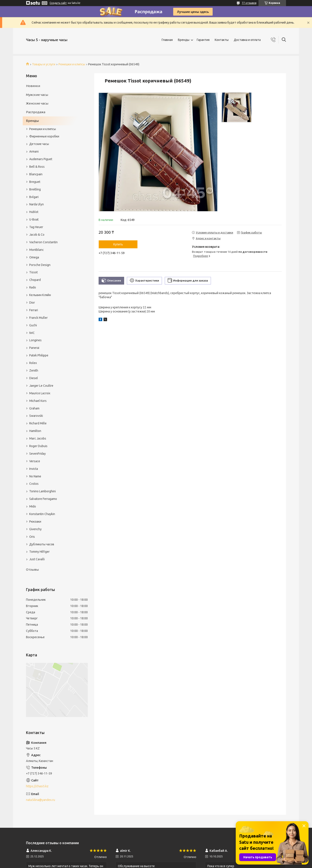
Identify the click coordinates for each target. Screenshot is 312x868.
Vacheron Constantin (43, 242)
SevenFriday (37, 454)
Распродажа (36, 112)
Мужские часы (37, 95)
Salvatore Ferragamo (43, 499)
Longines (35, 340)
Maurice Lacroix (40, 393)
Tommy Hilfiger (39, 552)
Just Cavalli (37, 559)
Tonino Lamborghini (42, 491)
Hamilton (35, 431)
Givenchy (35, 529)
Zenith (34, 370)
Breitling (35, 189)
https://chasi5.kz (37, 786)
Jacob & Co (37, 235)
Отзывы (32, 569)
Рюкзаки (35, 522)
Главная (167, 40)
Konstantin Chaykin (42, 514)
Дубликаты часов (42, 544)
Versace (35, 461)
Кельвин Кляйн (40, 295)
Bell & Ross (37, 167)
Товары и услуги (44, 64)
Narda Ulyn (37, 204)
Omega (34, 257)
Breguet (35, 182)
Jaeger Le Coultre (41, 386)
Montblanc (37, 250)
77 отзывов (249, 3)
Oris (32, 537)
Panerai (34, 348)
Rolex (33, 363)
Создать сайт (58, 3)
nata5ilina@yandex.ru (41, 800)
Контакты (222, 40)
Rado (33, 287)
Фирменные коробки (44, 136)
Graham (34, 408)
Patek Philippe (39, 355)
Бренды (184, 40)
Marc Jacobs (38, 438)
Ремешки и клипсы (72, 64)
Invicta (34, 469)
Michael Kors (38, 401)
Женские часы (37, 103)
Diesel (34, 378)
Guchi (33, 325)
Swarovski (36, 416)
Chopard (35, 280)
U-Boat (34, 219)
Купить (118, 244)
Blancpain (36, 174)
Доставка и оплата (247, 40)
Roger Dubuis (38, 446)
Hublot (34, 212)
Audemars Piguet (41, 159)
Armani (34, 151)
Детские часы (39, 144)
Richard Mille (38, 423)
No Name (35, 476)
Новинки (33, 86)
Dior (32, 303)
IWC (32, 333)
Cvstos (34, 484)
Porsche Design (40, 265)
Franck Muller (38, 318)
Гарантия (203, 40)
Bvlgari (34, 197)
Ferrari (34, 310)
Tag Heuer (36, 227)
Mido (33, 506)
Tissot (33, 272)
